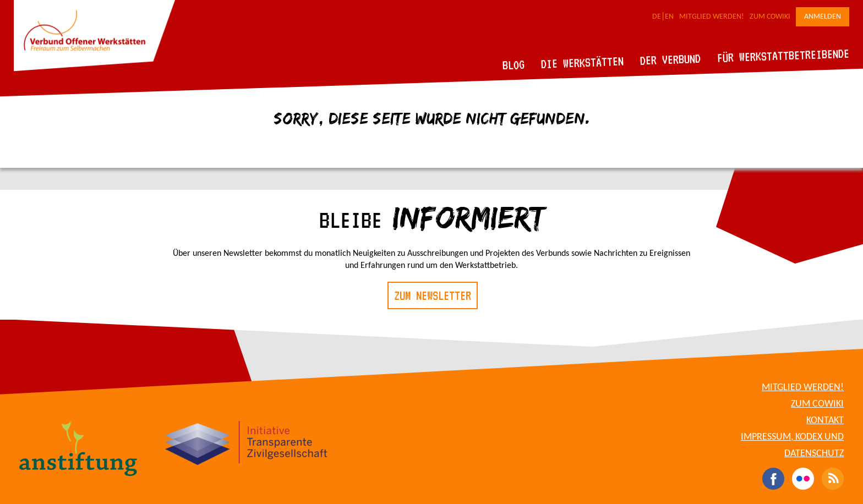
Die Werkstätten (583, 62)
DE (657, 17)
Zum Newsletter (433, 295)
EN (669, 17)
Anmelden (823, 17)
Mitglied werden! (712, 17)
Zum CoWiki (770, 17)
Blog (514, 65)
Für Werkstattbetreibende (783, 55)
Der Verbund (671, 59)
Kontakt (825, 421)
